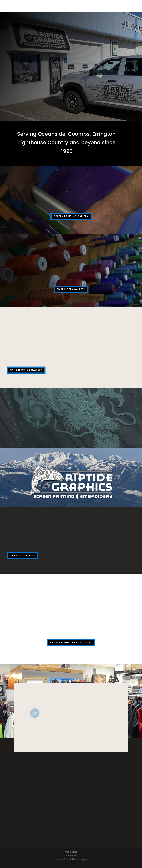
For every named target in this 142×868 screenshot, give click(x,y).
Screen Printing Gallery (71, 216)
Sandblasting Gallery (26, 370)
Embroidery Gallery (71, 289)
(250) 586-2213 (71, 808)
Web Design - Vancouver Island (71, 855)
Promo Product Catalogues (71, 642)
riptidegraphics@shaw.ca (71, 825)
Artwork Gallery (23, 556)
